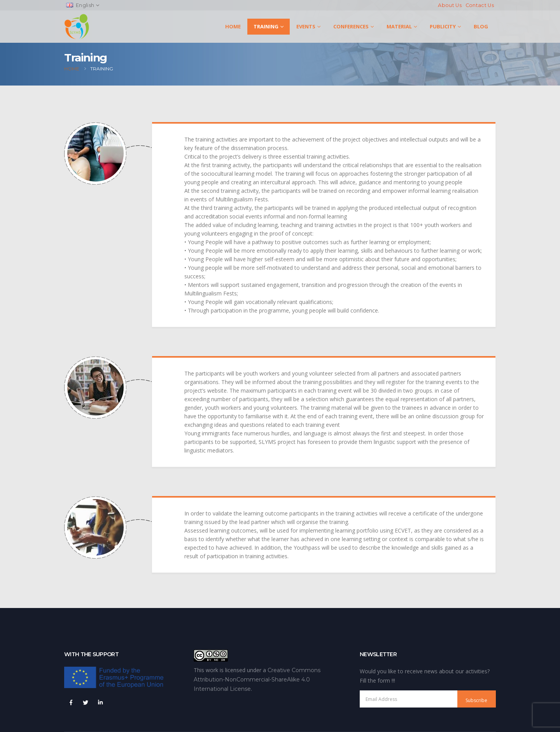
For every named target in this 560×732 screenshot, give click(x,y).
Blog (481, 26)
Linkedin (100, 702)
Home (233, 26)
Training (266, 26)
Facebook (71, 702)
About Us (450, 5)
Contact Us (480, 5)
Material (399, 26)
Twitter (86, 702)
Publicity (443, 26)
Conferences (351, 26)
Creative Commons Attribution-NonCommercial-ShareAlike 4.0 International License (257, 680)
